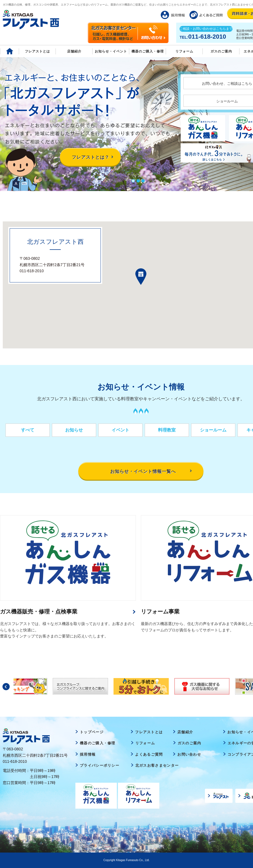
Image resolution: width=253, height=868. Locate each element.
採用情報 (88, 754)
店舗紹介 (74, 51)
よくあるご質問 (149, 754)
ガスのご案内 (189, 743)
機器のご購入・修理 (148, 51)
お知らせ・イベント (111, 51)
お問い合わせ (189, 754)
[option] (141, 686)
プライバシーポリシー (100, 766)
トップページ (92, 732)
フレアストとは (37, 51)
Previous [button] (6, 687)
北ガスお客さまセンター (157, 766)
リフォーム (184, 51)
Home (10, 51)
